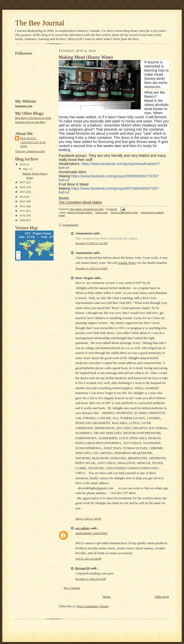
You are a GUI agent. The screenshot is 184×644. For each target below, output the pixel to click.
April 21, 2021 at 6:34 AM (88, 559)
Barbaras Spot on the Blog (30, 122)
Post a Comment (72, 588)
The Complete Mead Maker (80, 202)
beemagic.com (24, 106)
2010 (23, 215)
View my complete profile (30, 151)
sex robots (83, 528)
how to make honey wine (124, 212)
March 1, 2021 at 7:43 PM (88, 519)
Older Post (162, 597)
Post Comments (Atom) (93, 606)
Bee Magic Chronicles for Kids (33, 142)
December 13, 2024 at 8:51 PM (91, 579)
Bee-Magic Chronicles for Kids (33, 118)
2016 (23, 187)
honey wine (102, 212)
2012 (23, 206)
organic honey (127, 263)
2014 (23, 197)
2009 (23, 220)
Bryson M (82, 568)
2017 (23, 182)
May (26, 169)
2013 (23, 201)
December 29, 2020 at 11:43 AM (91, 268)
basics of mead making (80, 212)
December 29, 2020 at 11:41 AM (91, 243)
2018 (23, 164)
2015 (23, 192)
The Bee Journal (40, 23)
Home (107, 597)
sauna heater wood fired (91, 533)
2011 (23, 211)
